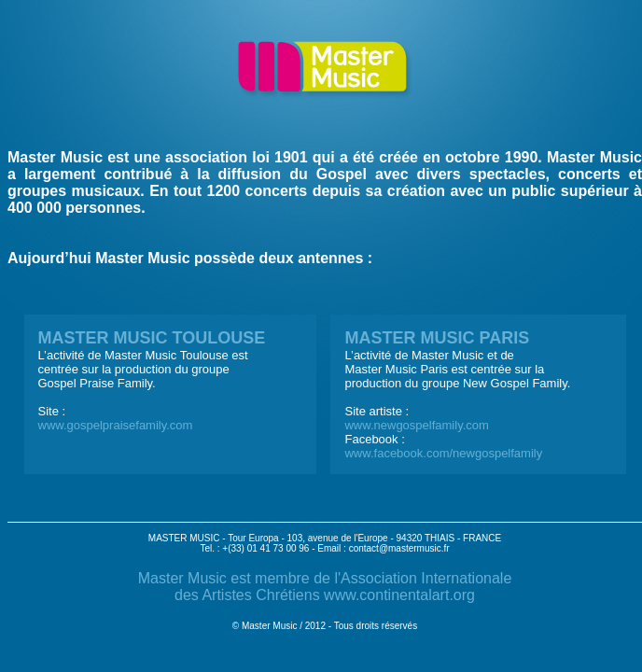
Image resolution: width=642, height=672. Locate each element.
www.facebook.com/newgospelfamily (443, 453)
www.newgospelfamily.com (416, 425)
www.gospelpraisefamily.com (116, 425)
